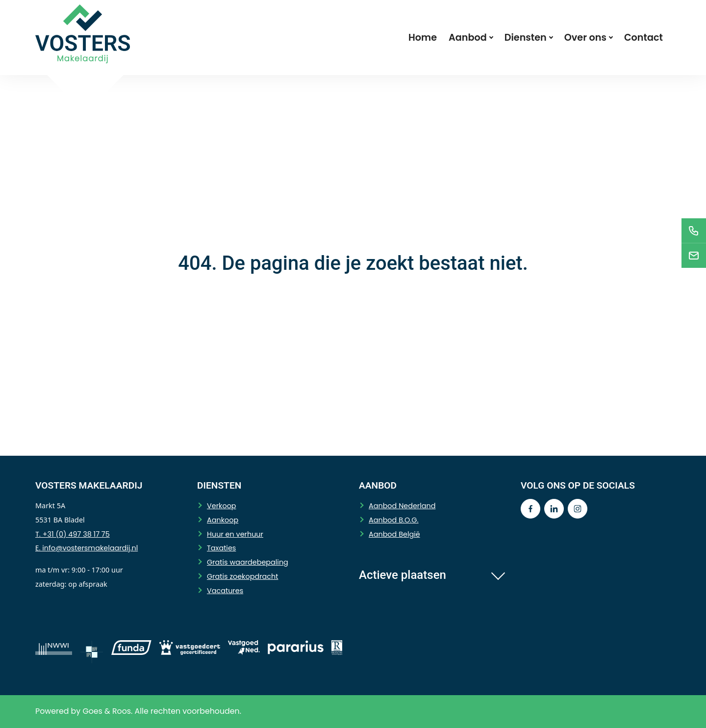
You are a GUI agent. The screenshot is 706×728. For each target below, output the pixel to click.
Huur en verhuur (235, 534)
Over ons (585, 38)
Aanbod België (394, 534)
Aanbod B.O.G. (394, 520)
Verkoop (222, 506)
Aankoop (223, 520)
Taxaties (221, 548)
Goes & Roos (107, 711)
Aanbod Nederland (402, 506)
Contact (643, 38)
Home (423, 38)
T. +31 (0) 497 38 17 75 (73, 534)
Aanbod (468, 38)
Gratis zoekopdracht (242, 576)
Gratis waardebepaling (248, 562)
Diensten (526, 38)
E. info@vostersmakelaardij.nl (87, 548)
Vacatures (225, 591)
